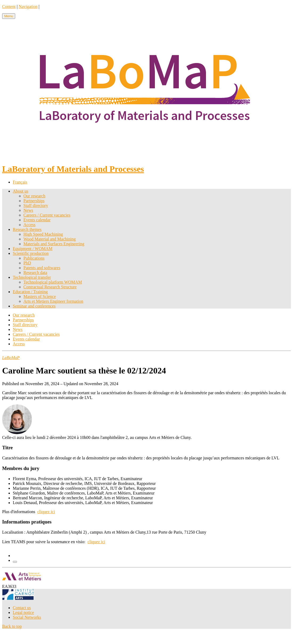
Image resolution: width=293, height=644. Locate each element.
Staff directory (36, 205)
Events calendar (37, 220)
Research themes (27, 229)
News (28, 210)
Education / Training (30, 292)
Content (9, 7)
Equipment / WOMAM (33, 249)
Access (29, 225)
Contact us (22, 608)
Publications (34, 258)
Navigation (28, 7)
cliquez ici (46, 512)
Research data (35, 273)
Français (20, 182)
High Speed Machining (43, 234)
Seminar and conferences (34, 306)
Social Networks (27, 617)
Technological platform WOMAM (53, 282)
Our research (34, 196)
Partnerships (34, 201)
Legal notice (23, 612)
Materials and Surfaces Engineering (54, 244)
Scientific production (31, 253)
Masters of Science (40, 296)
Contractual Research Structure (50, 287)
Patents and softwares (42, 268)
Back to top (12, 626)
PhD (27, 263)
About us (20, 191)
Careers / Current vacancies (47, 215)
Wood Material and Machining (49, 239)
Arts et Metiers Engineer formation (53, 301)
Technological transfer (32, 277)
